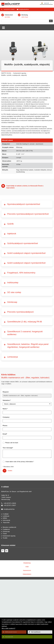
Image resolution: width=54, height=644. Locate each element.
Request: (6, 480)
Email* (5, 522)
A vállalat (6, 602)
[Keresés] (25, 21)
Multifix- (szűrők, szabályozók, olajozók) (14, 75)
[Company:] (27, 509)
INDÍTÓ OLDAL (6, 73)
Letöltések (6, 604)
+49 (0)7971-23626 (9, 9)
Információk (6, 608)
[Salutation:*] (27, 492)
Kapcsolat (6, 610)
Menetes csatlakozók (9, 615)
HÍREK (5, 606)
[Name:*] (27, 500)
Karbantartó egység (20, 73)
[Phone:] (27, 517)
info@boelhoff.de (24, 9)
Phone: (5, 514)
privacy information (27, 550)
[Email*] (27, 526)
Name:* (5, 497)
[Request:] (27, 484)
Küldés (10, 559)
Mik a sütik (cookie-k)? (8, 628)
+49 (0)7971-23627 (10, 593)
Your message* (8, 536)
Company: (6, 505)
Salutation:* (7, 488)
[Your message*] (27, 542)
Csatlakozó (6, 617)
